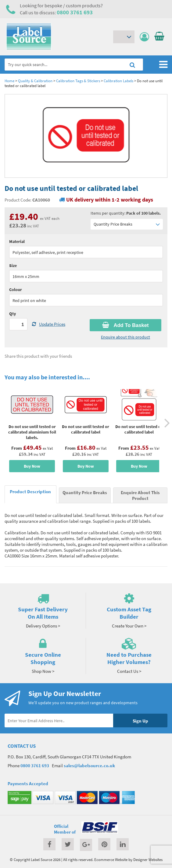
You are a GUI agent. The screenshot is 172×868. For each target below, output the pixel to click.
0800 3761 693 (75, 12)
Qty (13, 314)
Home (9, 81)
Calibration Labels (118, 81)
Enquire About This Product (140, 495)
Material (17, 241)
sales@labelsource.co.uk (89, 766)
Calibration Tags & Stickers (78, 81)
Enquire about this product (125, 337)
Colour (16, 290)
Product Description (30, 492)
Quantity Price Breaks (127, 224)
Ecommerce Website (111, 859)
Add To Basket (125, 325)
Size (13, 265)
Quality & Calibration (35, 81)
